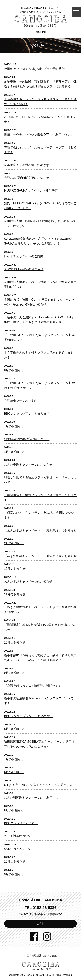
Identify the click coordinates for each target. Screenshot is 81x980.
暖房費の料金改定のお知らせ (24, 269)
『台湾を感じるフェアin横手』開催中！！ (32, 686)
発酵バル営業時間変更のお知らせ (27, 178)
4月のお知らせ (14, 452)
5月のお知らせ (14, 810)
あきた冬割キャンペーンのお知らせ (28, 581)
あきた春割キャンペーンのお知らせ (28, 465)
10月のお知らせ (15, 642)
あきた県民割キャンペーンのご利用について (34, 798)
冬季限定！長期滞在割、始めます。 (28, 165)
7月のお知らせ (14, 426)
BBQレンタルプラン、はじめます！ (28, 716)
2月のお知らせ (14, 543)
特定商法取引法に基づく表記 (40, 956)
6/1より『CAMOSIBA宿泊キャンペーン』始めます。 (40, 785)
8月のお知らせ (14, 370)
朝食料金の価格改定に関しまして (27, 439)
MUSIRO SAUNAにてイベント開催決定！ (32, 191)
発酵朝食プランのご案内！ (22, 401)
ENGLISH (40, 32)
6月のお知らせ (14, 772)
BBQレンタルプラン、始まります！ (28, 414)
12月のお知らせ (15, 569)
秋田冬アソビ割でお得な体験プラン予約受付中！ (37, 69)
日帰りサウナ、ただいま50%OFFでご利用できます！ (40, 135)
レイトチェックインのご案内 (24, 256)
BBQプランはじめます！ (21, 823)
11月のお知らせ (15, 594)
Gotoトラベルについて (19, 849)
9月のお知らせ (14, 673)
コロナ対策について (18, 836)
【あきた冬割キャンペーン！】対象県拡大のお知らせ (40, 556)
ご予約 (40, 924)
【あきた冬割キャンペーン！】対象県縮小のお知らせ (40, 530)
